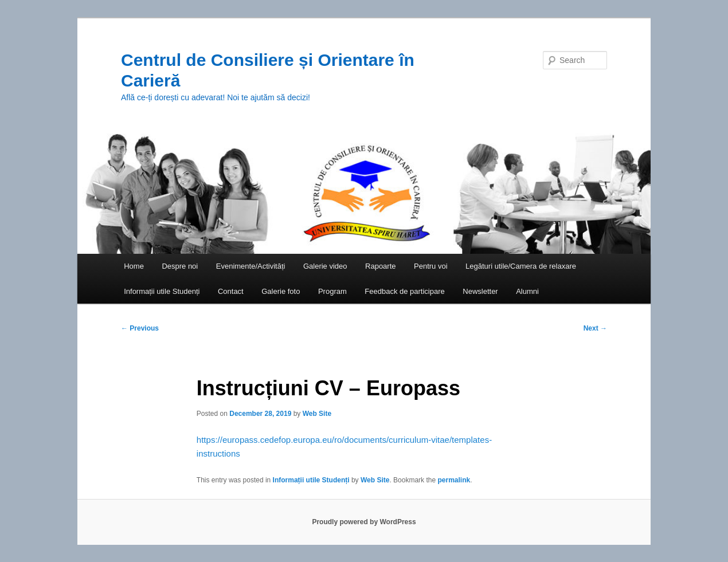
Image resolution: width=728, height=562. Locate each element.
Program (332, 291)
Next (595, 328)
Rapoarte (380, 266)
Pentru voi (431, 266)
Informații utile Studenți (162, 291)
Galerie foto (281, 291)
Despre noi (180, 266)
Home (134, 266)
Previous (140, 328)
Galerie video (325, 266)
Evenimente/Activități (251, 266)
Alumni (527, 291)
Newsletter (480, 291)
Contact (231, 291)
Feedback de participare (404, 291)
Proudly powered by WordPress (364, 522)
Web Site (317, 414)
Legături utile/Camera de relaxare (521, 266)
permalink (454, 480)
